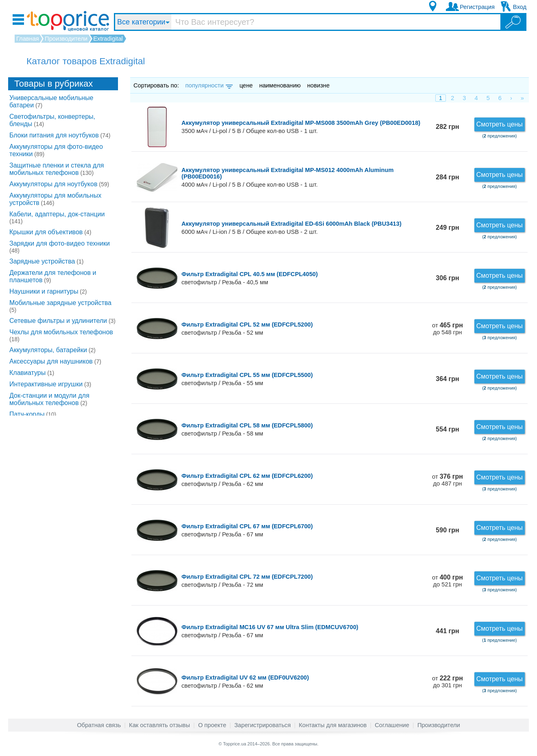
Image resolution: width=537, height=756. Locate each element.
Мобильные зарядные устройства (60, 306)
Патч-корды (33, 414)
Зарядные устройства (46, 261)
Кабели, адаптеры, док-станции (57, 218)
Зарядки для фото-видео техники (60, 247)
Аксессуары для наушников (55, 361)
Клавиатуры (32, 373)
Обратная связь (99, 725)
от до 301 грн (447, 682)
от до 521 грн (447, 581)
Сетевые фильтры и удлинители (62, 321)
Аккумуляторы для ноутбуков (59, 184)
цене (246, 85)
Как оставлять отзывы (159, 725)
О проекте (212, 725)
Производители (439, 725)
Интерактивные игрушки (50, 384)
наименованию (280, 85)
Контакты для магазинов (333, 725)
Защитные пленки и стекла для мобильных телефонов (57, 169)
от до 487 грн (447, 480)
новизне (318, 85)
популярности (208, 85)
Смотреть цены (500, 124)
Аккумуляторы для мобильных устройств (55, 199)
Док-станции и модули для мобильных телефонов (49, 399)
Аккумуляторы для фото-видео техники (56, 150)
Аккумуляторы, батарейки (52, 350)
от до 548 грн (447, 329)
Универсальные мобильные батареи (51, 101)
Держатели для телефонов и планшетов (53, 276)
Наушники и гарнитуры (48, 291)
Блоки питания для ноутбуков (60, 135)
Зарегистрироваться (263, 725)
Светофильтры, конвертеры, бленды (52, 120)
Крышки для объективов (50, 232)
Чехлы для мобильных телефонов (61, 336)
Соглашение (392, 725)
